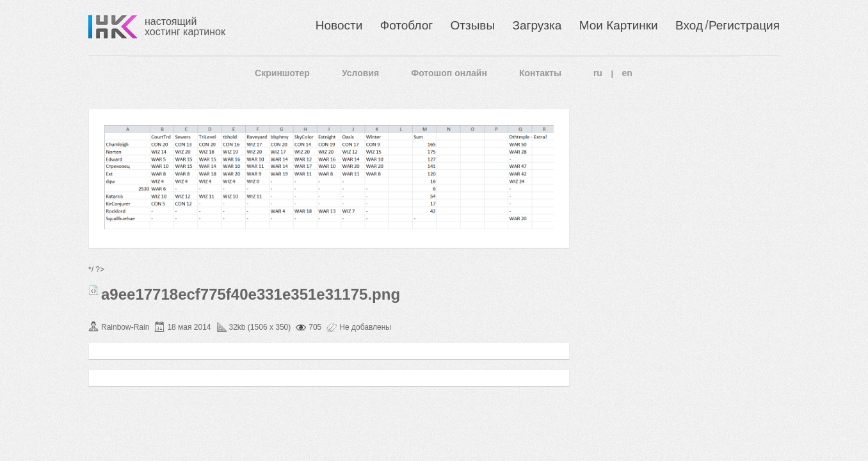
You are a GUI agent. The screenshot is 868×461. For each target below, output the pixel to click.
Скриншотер (282, 73)
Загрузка (537, 25)
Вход (689, 25)
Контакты (540, 73)
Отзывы (473, 25)
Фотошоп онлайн (449, 73)
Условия (360, 73)
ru (598, 73)
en (627, 73)
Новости (339, 25)
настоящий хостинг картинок (185, 27)
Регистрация (744, 25)
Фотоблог (406, 25)
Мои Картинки (619, 25)
